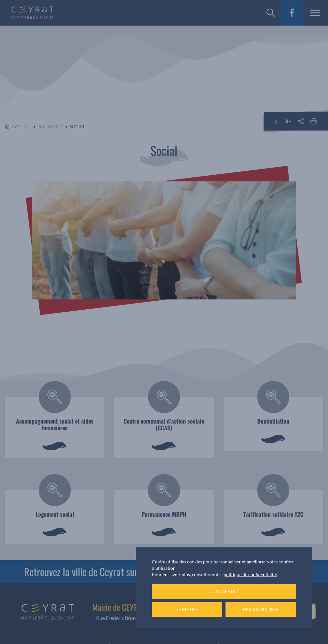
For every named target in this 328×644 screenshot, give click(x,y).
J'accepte (224, 591)
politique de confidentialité (250, 574)
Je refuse (187, 609)
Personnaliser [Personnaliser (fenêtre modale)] (261, 609)
